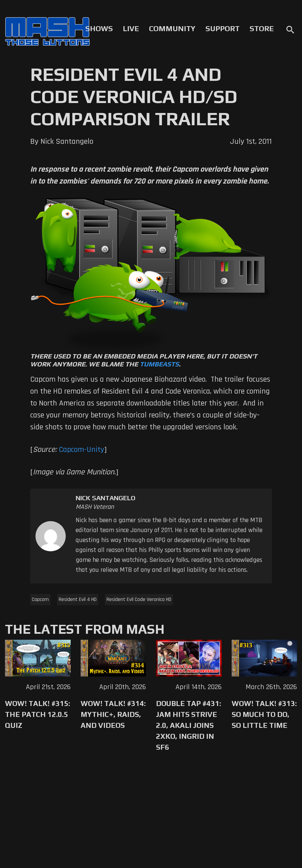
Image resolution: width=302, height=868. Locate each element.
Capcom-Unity (81, 450)
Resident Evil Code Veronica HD (139, 599)
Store (262, 28)
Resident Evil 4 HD (78, 599)
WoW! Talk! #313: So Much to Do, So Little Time (264, 714)
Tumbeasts (159, 364)
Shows (99, 28)
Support (223, 28)
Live (131, 28)
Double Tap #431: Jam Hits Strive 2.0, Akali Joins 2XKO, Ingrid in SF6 (189, 725)
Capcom (40, 599)
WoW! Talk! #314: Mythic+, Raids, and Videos (113, 714)
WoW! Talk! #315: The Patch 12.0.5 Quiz (38, 714)
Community (172, 28)
